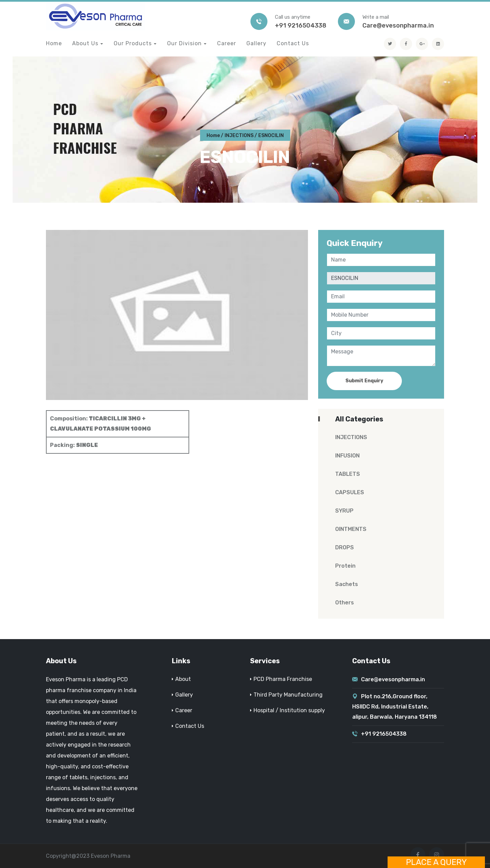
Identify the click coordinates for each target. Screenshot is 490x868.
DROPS (345, 547)
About (183, 679)
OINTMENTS (351, 529)
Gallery (256, 43)
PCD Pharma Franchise (283, 679)
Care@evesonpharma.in (398, 26)
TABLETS (348, 474)
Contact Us (293, 43)
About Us (85, 43)
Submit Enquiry (364, 381)
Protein (345, 566)
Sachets (347, 584)
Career (227, 43)
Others (345, 603)
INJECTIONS (239, 136)
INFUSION (347, 456)
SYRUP (344, 511)
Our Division (184, 43)
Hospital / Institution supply (289, 710)
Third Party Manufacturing (288, 695)
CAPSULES (350, 492)
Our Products (133, 43)
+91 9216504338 (301, 26)
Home (54, 43)
